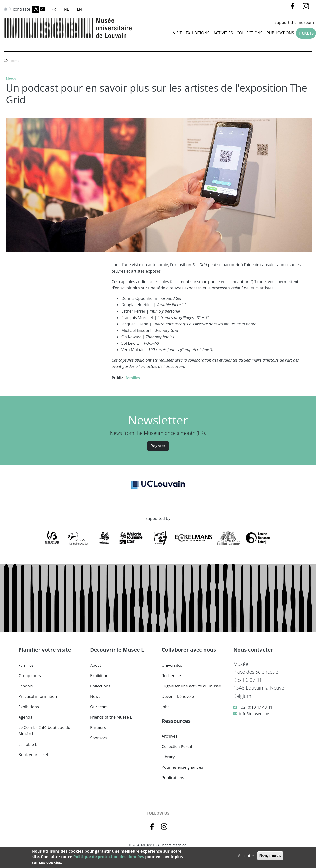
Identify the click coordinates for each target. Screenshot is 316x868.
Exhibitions (197, 33)
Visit (177, 33)
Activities (223, 33)
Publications (280, 33)
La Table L (28, 744)
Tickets (306, 33)
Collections (100, 686)
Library (168, 757)
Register (158, 446)
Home (15, 61)
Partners (98, 727)
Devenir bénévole (178, 696)
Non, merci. (270, 856)
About (96, 665)
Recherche (171, 676)
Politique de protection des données (109, 857)
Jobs (166, 707)
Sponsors (99, 738)
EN (79, 9)
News (11, 79)
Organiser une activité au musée (191, 686)
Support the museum (294, 22)
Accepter (246, 856)
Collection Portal (177, 747)
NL (66, 9)
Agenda (25, 717)
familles (133, 378)
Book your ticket (33, 755)
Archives (169, 736)
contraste (22, 9)
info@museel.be (254, 714)
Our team (99, 707)
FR (54, 9)
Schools (26, 686)
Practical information (38, 696)
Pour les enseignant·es (182, 767)
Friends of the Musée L (111, 717)
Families (26, 665)
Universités (172, 665)
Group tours (30, 676)
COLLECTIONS (250, 33)
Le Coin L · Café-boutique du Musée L (44, 731)
